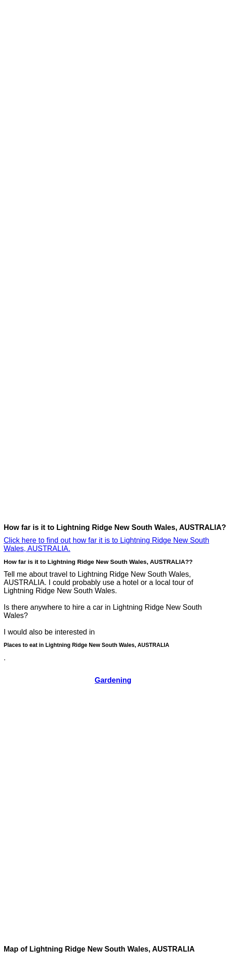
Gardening (113, 680)
